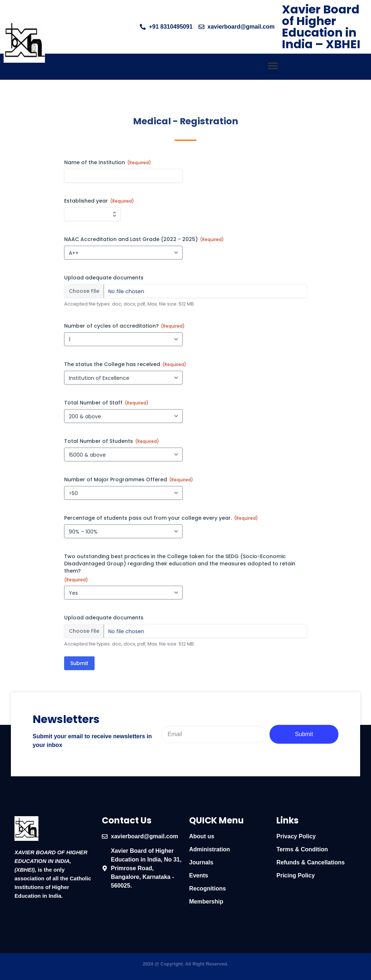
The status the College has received (125, 364)
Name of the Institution (108, 162)
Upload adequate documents (104, 278)
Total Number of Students (112, 441)
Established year (99, 201)
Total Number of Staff (106, 403)
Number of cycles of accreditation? (124, 326)
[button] (273, 65)
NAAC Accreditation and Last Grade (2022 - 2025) (144, 239)
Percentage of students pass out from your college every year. (161, 518)
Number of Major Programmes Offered (129, 479)
